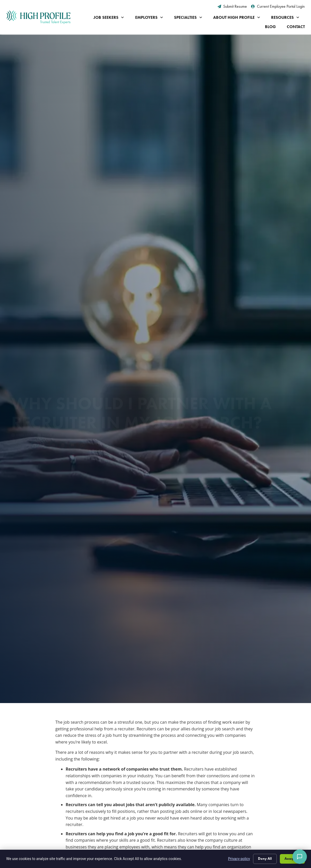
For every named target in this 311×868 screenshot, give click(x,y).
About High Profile (237, 17)
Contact (296, 27)
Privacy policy (239, 859)
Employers (149, 17)
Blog (270, 27)
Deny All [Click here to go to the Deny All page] (265, 859)
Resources (285, 17)
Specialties (188, 17)
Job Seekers (109, 17)
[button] (35, 394)
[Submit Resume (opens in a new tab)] (232, 6)
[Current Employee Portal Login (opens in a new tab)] (278, 6)
